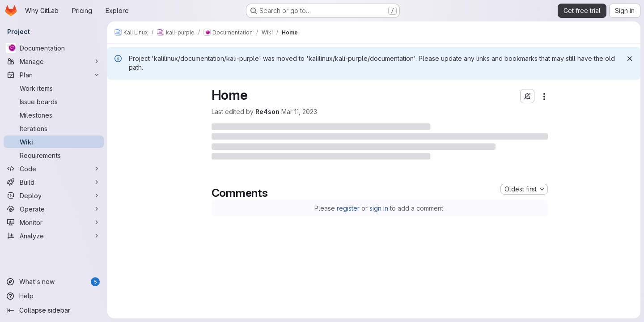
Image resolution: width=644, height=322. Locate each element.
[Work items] (54, 88)
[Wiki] (54, 142)
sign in (379, 208)
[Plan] (54, 75)
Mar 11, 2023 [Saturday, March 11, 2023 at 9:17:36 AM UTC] (299, 112)
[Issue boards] (54, 102)
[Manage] (54, 61)
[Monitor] (54, 222)
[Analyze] (54, 236)
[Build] (54, 182)
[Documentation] (54, 48)
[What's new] (54, 282)
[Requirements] (54, 155)
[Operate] (54, 209)
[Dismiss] (630, 59)
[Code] (54, 169)
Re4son (267, 112)
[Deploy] (54, 195)
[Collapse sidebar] (54, 310)
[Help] (54, 296)
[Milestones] (54, 115)
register (348, 208)
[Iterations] (54, 128)
